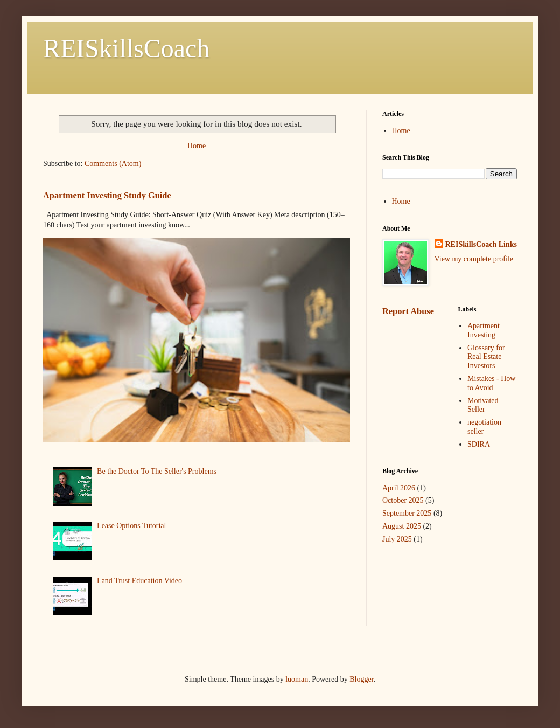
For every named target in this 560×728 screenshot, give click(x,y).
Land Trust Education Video (139, 581)
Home (197, 146)
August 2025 (402, 526)
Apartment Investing (484, 330)
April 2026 (399, 488)
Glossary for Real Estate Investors (486, 357)
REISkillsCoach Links (481, 244)
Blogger (361, 679)
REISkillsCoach (126, 48)
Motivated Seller (483, 405)
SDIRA (479, 444)
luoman (297, 679)
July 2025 (397, 539)
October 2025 (403, 500)
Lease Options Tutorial (131, 526)
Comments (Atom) (113, 164)
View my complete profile (474, 259)
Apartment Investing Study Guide (107, 195)
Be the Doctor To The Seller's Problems (157, 471)
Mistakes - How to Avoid (491, 383)
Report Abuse (408, 311)
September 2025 (407, 513)
